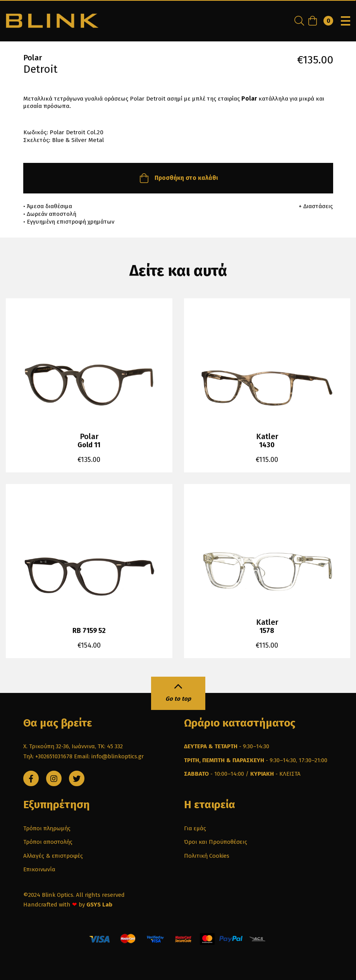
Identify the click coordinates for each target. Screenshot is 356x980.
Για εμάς (195, 828)
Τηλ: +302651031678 (48, 756)
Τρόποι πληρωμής (47, 828)
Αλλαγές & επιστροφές (53, 856)
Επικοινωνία (39, 869)
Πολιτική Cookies (207, 856)
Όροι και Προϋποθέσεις (216, 842)
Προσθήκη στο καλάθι (178, 178)
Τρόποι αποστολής (48, 842)
